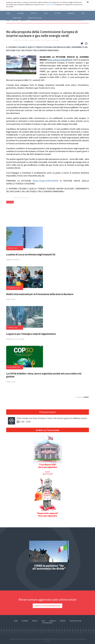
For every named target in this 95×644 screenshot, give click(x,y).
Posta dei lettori (75, 621)
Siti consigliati (47, 623)
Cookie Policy (49, 5)
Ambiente (10, 202)
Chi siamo (21, 13)
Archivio (63, 621)
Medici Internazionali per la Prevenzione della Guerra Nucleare (40, 294)
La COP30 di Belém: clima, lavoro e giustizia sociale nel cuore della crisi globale (44, 375)
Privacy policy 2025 (35, 18)
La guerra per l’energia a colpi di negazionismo (31, 334)
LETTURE (58, 13)
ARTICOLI (34, 13)
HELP (83, 13)
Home (8, 13)
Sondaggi (71, 13)
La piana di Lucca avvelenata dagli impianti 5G (31, 254)
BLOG (46, 13)
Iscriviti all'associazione (48, 430)
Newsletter (17, 18)
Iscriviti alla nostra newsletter (47, 606)
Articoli (35, 621)
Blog (43, 621)
